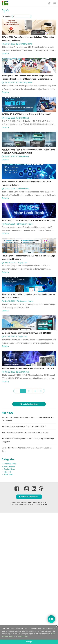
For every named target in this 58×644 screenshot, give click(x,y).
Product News (9, 600)
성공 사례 (23, 355)
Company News (26, 57)
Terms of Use (23, 636)
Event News (24, 157)
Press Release (9, 598)
